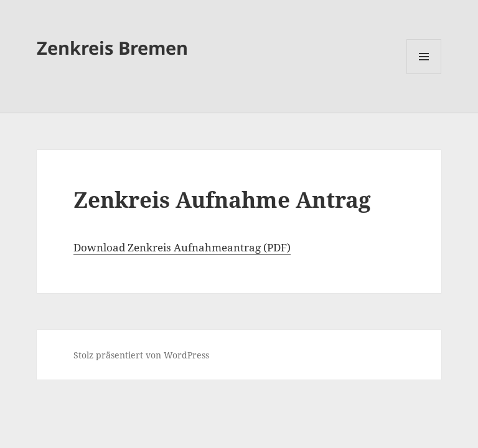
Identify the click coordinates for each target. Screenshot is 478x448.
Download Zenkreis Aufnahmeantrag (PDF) (182, 247)
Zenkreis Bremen (112, 48)
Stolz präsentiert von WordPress (141, 355)
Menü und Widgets (424, 74)
